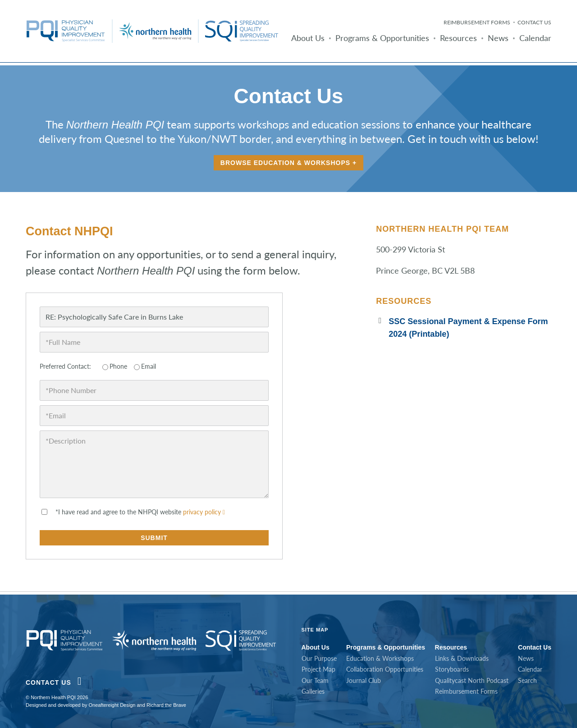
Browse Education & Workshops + (288, 163)
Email (149, 366)
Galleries (313, 691)
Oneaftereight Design (112, 705)
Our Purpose (319, 658)
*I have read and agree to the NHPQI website (140, 512)
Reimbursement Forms (477, 22)
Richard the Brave (166, 705)
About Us (308, 38)
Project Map (318, 669)
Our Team (315, 680)
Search (527, 680)
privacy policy (204, 512)
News (498, 38)
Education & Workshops (380, 658)
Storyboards (452, 669)
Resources (458, 38)
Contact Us (534, 22)
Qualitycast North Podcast (472, 680)
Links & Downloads (462, 658)
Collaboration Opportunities (385, 669)
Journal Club (364, 680)
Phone (118, 366)
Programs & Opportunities (382, 38)
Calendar (535, 38)
